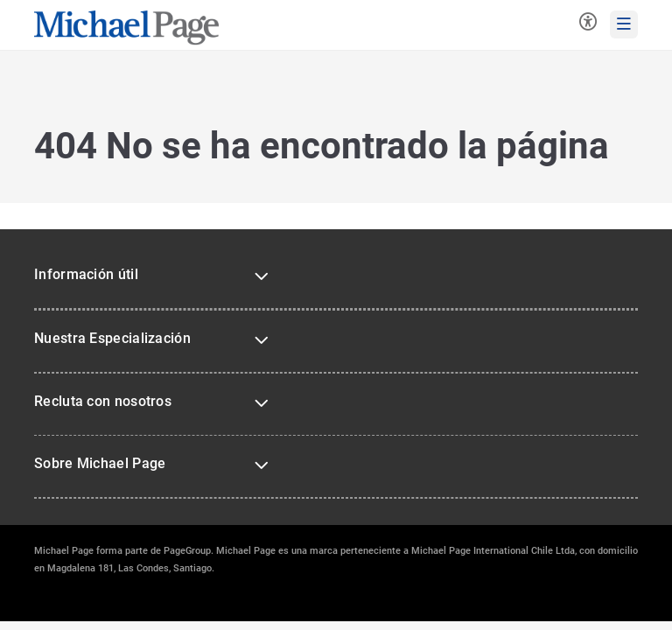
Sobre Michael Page (100, 463)
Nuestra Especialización (112, 338)
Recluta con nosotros (103, 401)
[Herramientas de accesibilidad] (588, 24)
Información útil (86, 274)
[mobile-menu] (624, 24)
